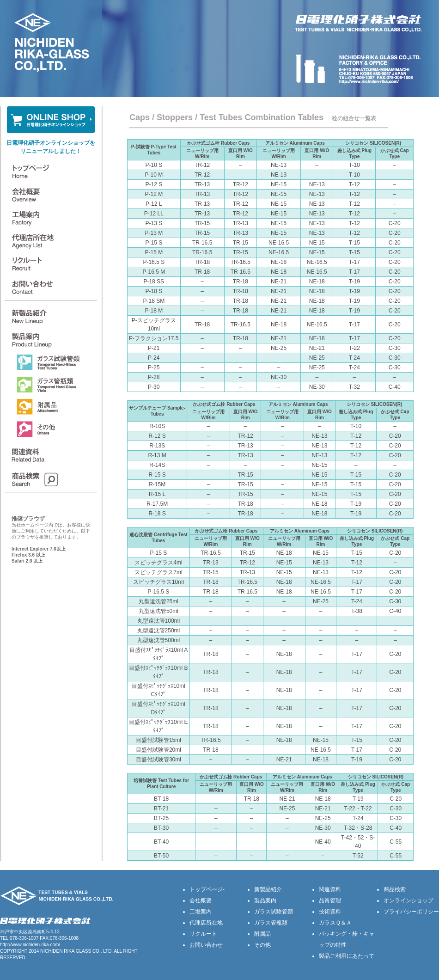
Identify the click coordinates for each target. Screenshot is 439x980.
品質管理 (330, 900)
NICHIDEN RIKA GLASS (66, 951)
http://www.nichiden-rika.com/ (30, 945)
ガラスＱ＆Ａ (335, 923)
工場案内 (201, 912)
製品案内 (265, 900)
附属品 (262, 934)
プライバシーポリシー (411, 912)
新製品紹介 (268, 889)
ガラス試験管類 (274, 912)
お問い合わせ (206, 945)
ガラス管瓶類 (271, 923)
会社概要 (201, 900)
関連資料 (330, 889)
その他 (262, 945)
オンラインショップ (409, 900)
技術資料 (330, 912)
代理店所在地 (206, 923)
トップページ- (207, 889)
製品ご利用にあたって (347, 956)
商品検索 (395, 889)
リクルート (203, 934)
